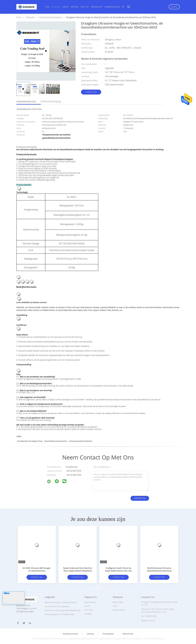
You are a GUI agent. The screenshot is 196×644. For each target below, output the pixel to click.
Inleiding (88, 614)
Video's (66, 7)
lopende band (119, 610)
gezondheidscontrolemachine (56, 441)
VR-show (75, 7)
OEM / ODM (118, 602)
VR (123, 7)
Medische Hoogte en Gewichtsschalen (61, 602)
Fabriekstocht (97, 7)
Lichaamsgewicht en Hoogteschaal (59, 614)
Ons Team (89, 610)
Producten (56, 7)
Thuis (47, 7)
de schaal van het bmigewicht (57, 606)
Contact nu (91, 92)
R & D (115, 606)
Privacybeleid (108, 634)
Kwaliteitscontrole (112, 7)
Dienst (87, 606)
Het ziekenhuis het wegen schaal (30, 441)
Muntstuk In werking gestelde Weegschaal (62, 610)
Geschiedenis (90, 602)
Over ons (85, 7)
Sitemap (90, 634)
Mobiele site (128, 634)
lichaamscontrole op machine (81, 441)
